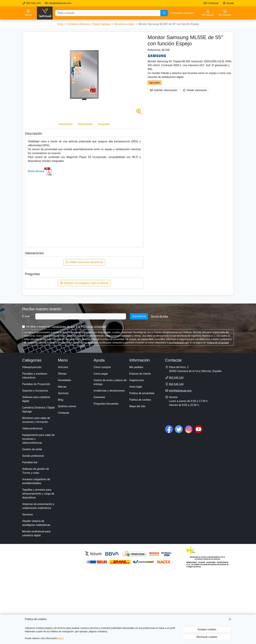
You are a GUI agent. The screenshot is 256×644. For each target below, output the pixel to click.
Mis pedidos (136, 367)
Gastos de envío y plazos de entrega (110, 382)
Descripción (66, 124)
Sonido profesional (33, 456)
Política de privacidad (94, 327)
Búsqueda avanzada (183, 13)
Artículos (63, 367)
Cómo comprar (102, 367)
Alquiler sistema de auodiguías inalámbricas (36, 523)
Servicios (28, 514)
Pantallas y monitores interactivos (35, 376)
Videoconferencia (32, 428)
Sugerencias (137, 380)
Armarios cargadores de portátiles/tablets (36, 481)
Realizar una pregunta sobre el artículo (84, 283)
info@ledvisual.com (58, 3)
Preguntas (104, 124)
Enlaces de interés (140, 374)
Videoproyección (32, 367)
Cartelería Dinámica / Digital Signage (38, 410)
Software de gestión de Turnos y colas (36, 471)
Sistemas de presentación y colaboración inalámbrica (38, 506)
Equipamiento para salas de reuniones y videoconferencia (38, 439)
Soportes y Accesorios (35, 391)
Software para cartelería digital (36, 399)
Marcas (62, 387)
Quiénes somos (67, 406)
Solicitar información (164, 90)
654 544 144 (31, 3)
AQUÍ (61, 638)
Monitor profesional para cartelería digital (36, 533)
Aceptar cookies (207, 629)
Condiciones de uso (63, 327)
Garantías (99, 397)
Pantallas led (30, 462)
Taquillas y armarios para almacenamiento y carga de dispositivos (38, 494)
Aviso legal (136, 387)
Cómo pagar (101, 374)
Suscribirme (139, 316)
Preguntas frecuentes (106, 404)
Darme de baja (159, 316)
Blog (61, 400)
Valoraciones (85, 124)
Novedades (65, 380)
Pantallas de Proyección (36, 384)
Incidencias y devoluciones (109, 391)
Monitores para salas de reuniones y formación (36, 420)
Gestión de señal (32, 449)
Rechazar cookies (207, 637)
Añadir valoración (195, 90)
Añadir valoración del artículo (84, 262)
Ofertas (62, 374)
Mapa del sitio (137, 406)
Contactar (211, 3)
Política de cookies (140, 400)
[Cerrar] (230, 619)
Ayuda (228, 3)
